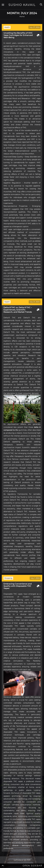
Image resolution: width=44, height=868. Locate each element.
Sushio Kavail (22, 5)
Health (7, 27)
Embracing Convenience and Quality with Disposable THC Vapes (18, 586)
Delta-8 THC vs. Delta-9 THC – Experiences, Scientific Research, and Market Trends (18, 310)
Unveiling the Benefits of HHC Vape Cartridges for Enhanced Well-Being (18, 35)
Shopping (8, 578)
